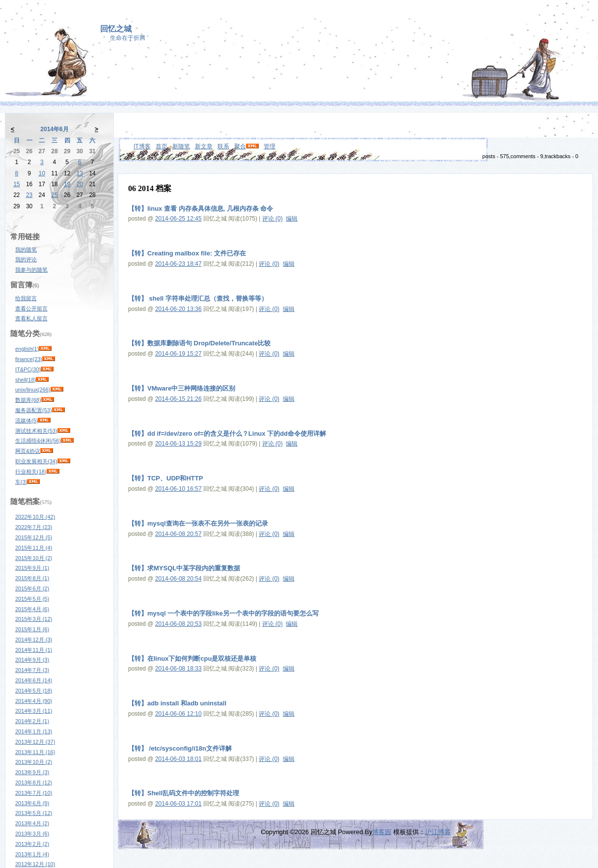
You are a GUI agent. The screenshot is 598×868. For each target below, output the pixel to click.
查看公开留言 (31, 308)
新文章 (204, 146)
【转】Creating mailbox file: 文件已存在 (187, 253)
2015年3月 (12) (34, 619)
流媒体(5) (27, 420)
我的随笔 (26, 250)
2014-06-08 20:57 (178, 534)
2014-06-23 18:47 (178, 264)
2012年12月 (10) (35, 864)
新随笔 (181, 146)
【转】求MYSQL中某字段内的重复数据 (184, 568)
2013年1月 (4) (32, 854)
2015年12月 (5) (34, 537)
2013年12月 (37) (35, 742)
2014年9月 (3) (32, 660)
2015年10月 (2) (34, 558)
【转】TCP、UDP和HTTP (165, 478)
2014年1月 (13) (34, 731)
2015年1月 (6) (32, 629)
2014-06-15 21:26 (178, 399)
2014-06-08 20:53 (178, 624)
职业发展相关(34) (36, 461)
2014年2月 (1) (32, 721)
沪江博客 (438, 832)
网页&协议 (28, 451)
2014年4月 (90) (34, 701)
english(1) (27, 349)
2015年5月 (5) (32, 599)
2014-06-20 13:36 (178, 309)
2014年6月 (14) (34, 680)
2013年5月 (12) (34, 813)
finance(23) (29, 359)
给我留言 (26, 298)
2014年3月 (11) (34, 711)
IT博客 (142, 146)
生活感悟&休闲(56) (38, 441)
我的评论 (26, 259)
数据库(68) (28, 400)
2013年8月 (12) (34, 783)
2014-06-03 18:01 (178, 759)
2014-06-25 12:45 (178, 219)
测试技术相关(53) (36, 431)
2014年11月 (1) (34, 650)
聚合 (240, 146)
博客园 (382, 832)
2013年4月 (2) (32, 823)
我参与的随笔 (31, 270)
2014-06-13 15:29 (178, 444)
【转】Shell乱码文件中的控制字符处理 (184, 793)
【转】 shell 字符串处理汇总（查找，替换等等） (198, 298)
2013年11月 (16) (35, 752)
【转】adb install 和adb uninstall (177, 703)
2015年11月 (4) (34, 548)
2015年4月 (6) (32, 609)
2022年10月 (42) (35, 517)
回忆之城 (116, 29)
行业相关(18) (31, 472)
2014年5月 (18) (34, 691)
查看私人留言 (31, 318)
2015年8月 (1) (32, 578)
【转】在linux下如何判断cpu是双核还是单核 (192, 658)
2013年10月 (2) (34, 762)
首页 (162, 146)
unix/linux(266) (33, 390)
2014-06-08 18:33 (178, 669)
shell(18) (26, 380)
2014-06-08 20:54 (178, 579)
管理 (270, 146)
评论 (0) (272, 219)
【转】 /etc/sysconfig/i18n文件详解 (180, 748)
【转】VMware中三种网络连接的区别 (182, 388)
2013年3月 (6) (32, 834)
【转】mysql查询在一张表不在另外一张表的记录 (198, 523)
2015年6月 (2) (32, 588)
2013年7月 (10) (34, 793)
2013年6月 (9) (32, 803)
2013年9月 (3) (32, 772)
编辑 (292, 219)
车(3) (21, 482)
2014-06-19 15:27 (178, 354)
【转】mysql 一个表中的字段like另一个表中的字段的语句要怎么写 (223, 613)
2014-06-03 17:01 (178, 804)
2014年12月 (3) (34, 640)
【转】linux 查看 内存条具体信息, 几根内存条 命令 (201, 209)
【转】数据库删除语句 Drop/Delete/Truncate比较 (199, 343)
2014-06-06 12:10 (178, 714)
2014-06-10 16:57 (178, 489)
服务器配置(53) (34, 410)
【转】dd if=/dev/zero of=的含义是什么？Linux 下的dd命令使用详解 (227, 434)
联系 (223, 146)
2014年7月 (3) (32, 670)
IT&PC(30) (28, 369)
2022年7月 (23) (34, 527)
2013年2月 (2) (32, 844)
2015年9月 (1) (32, 568)
